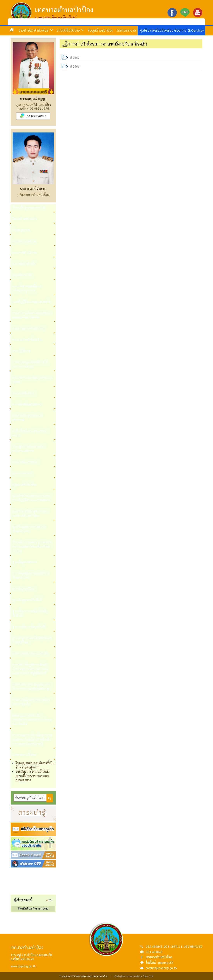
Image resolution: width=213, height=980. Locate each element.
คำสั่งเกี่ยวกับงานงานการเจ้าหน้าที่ (30, 433)
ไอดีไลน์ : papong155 (160, 962)
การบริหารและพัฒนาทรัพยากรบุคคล (32, 380)
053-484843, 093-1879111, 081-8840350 (174, 946)
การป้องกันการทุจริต (25, 462)
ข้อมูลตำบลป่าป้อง (100, 30)
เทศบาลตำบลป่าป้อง (159, 957)
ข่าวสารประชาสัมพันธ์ (36, 30)
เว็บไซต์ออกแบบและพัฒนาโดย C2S (134, 976)
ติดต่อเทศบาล (126, 30)
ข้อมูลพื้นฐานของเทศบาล (29, 208)
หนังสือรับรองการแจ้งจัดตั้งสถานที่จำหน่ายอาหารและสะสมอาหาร (33, 776)
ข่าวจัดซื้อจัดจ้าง (70, 30)
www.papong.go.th (23, 966)
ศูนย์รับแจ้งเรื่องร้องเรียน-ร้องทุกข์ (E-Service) (172, 30)
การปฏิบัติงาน (21, 351)
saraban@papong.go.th (161, 968)
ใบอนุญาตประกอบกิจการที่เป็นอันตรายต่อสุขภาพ (35, 765)
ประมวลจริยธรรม (24, 393)
